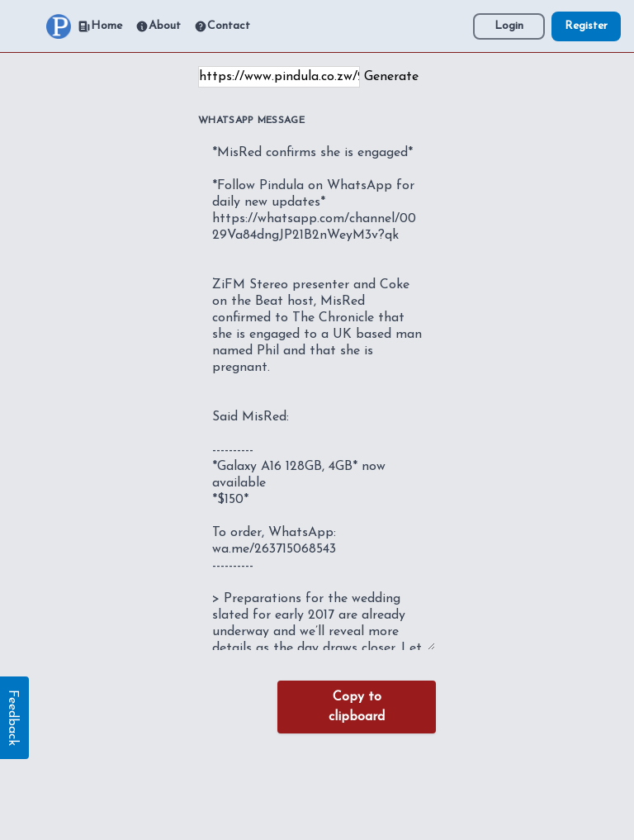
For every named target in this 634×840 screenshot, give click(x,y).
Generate (391, 77)
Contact (222, 26)
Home (100, 26)
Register (586, 26)
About (158, 26)
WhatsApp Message (251, 121)
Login (509, 26)
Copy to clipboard (357, 707)
